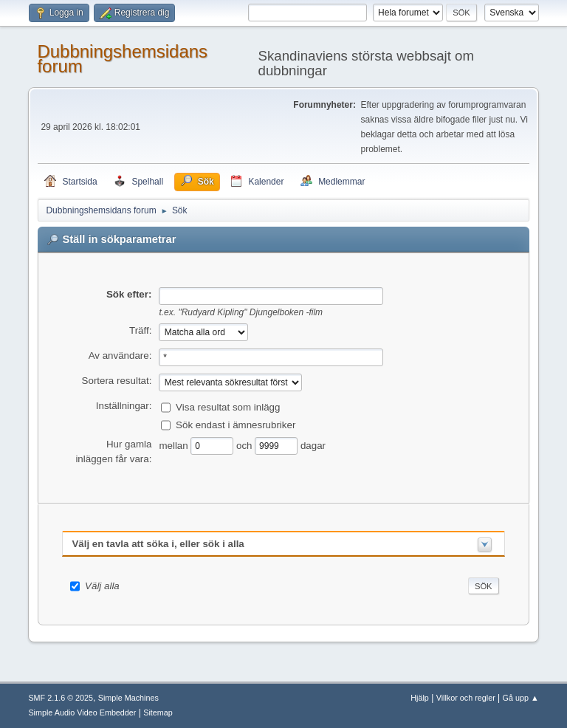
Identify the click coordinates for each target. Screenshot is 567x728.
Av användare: (120, 356)
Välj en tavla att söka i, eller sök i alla (158, 544)
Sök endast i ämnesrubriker (236, 424)
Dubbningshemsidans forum (122, 59)
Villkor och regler (466, 698)
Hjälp (420, 698)
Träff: (140, 330)
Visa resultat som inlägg (228, 406)
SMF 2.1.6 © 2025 (61, 698)
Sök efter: (129, 294)
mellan (175, 445)
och (245, 445)
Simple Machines (128, 698)
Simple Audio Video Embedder (82, 712)
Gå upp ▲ (521, 698)
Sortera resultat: (117, 381)
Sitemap (158, 712)
